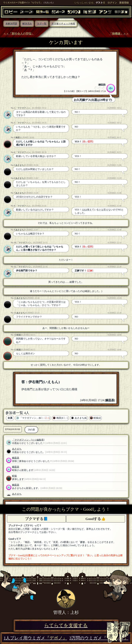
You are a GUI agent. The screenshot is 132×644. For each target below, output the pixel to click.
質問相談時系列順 (13, 429)
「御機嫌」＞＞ (119, 34)
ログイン (112, 3)
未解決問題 (11, 24)
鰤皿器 (102, 85)
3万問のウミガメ (99, 638)
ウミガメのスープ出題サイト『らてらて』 (23, 3)
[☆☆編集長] (38, 440)
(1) (83, 210)
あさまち (20, 165)
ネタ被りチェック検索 (63, 24)
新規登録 (124, 3)
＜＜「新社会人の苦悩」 (19, 34)
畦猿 (19, 335)
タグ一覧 (42, 24)
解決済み (27, 24)
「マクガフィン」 (24, 108)
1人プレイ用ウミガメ (35, 638)
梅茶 (18, 137)
